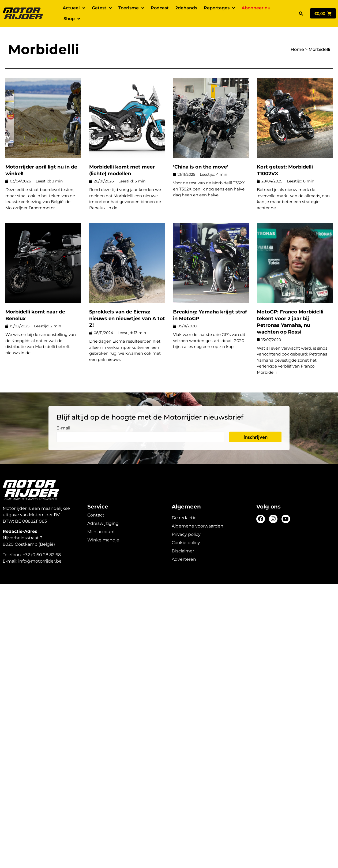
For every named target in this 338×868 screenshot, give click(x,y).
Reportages (219, 8)
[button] (301, 13)
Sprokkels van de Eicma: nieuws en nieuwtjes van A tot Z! (127, 319)
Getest (102, 8)
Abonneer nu (256, 8)
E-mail (63, 428)
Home (297, 49)
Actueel (74, 8)
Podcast (160, 8)
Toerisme (131, 8)
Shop (72, 19)
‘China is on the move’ (201, 167)
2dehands (186, 8)
